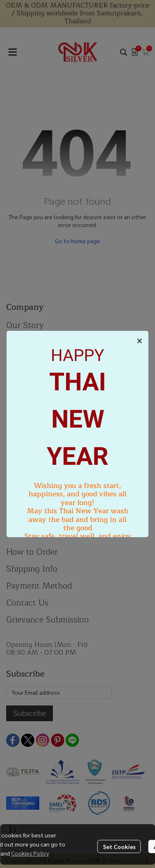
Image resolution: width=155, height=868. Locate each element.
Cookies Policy (30, 853)
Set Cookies (119, 846)
